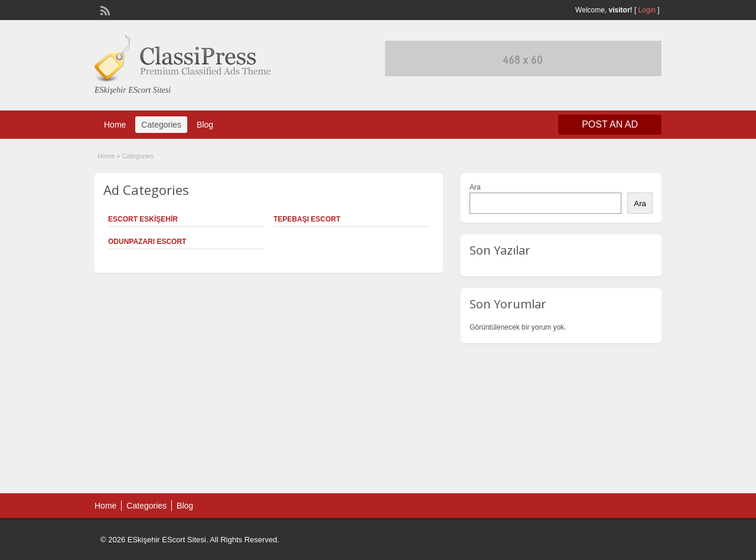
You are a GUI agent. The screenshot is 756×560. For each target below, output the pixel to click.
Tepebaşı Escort (307, 219)
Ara (475, 187)
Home (115, 125)
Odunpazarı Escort (147, 242)
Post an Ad (610, 124)
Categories (161, 125)
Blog (205, 125)
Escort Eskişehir (143, 219)
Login (647, 10)
